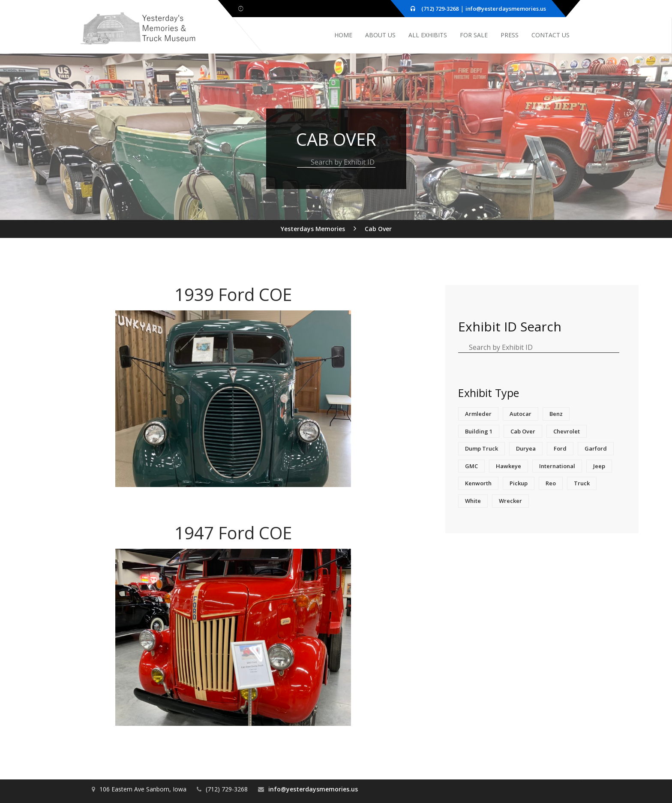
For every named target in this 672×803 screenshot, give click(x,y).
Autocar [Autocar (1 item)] (520, 414)
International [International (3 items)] (557, 466)
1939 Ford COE (233, 294)
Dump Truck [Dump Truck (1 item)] (481, 448)
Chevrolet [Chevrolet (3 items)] (567, 431)
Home (343, 35)
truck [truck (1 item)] (582, 483)
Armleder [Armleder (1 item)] (478, 414)
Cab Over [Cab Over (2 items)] (523, 431)
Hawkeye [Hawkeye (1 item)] (508, 466)
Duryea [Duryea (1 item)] (526, 448)
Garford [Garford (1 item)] (596, 448)
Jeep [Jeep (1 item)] (599, 466)
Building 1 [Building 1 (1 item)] (479, 431)
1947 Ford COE (233, 533)
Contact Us (550, 35)
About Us (380, 35)
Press (510, 35)
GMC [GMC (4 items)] (471, 466)
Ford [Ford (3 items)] (560, 448)
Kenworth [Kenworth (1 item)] (478, 483)
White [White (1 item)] (473, 501)
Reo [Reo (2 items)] (551, 483)
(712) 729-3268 (440, 9)
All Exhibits (428, 35)
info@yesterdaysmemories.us (506, 9)
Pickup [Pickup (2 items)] (519, 483)
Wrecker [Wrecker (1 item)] (510, 501)
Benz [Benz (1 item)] (556, 414)
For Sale (474, 35)
